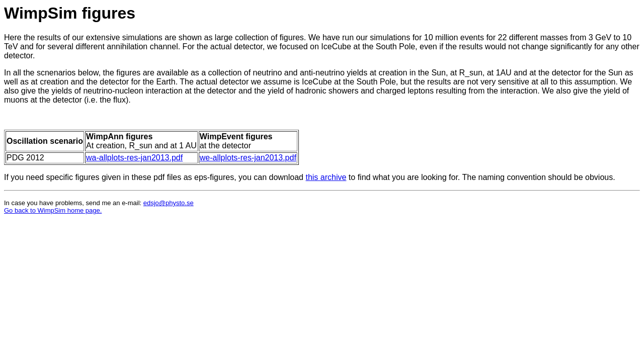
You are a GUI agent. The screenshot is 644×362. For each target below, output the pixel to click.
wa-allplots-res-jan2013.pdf (134, 158)
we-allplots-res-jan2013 (241, 158)
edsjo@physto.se (169, 203)
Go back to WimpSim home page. (53, 210)
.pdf (290, 158)
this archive (326, 177)
